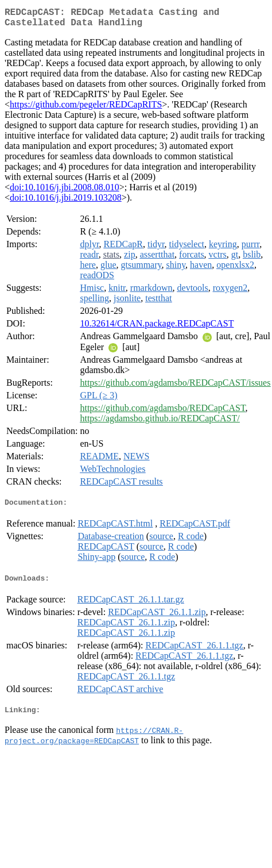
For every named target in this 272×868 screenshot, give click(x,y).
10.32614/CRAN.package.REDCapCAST (157, 328)
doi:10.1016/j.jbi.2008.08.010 (65, 192)
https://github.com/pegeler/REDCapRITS (86, 109)
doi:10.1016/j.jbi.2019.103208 (66, 202)
